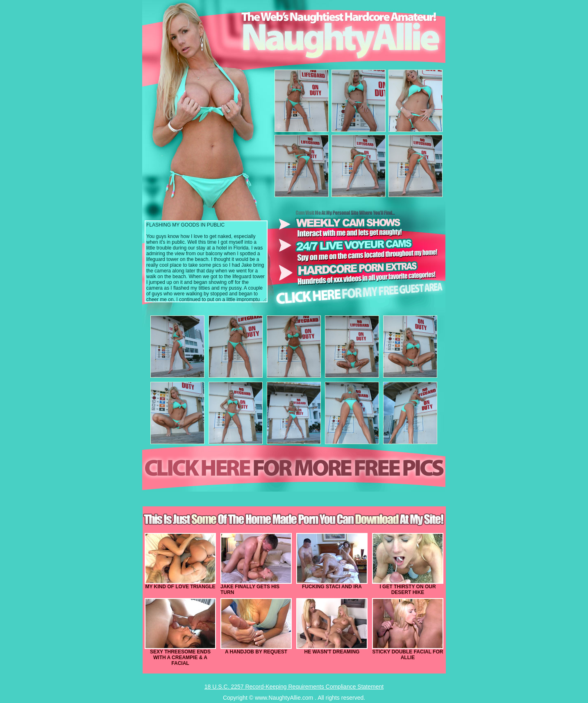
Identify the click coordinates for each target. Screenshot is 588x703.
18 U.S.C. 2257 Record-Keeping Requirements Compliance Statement (294, 687)
